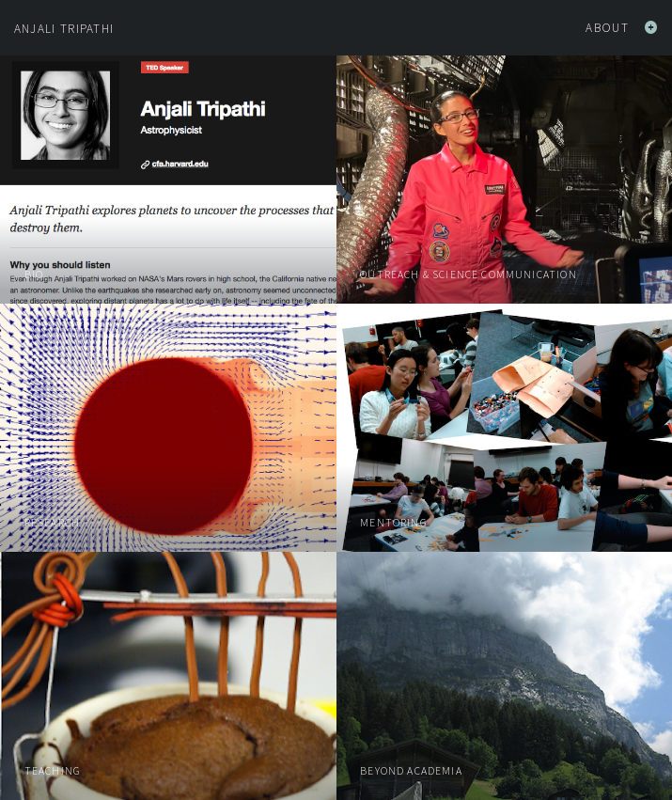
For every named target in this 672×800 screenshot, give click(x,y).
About (622, 28)
